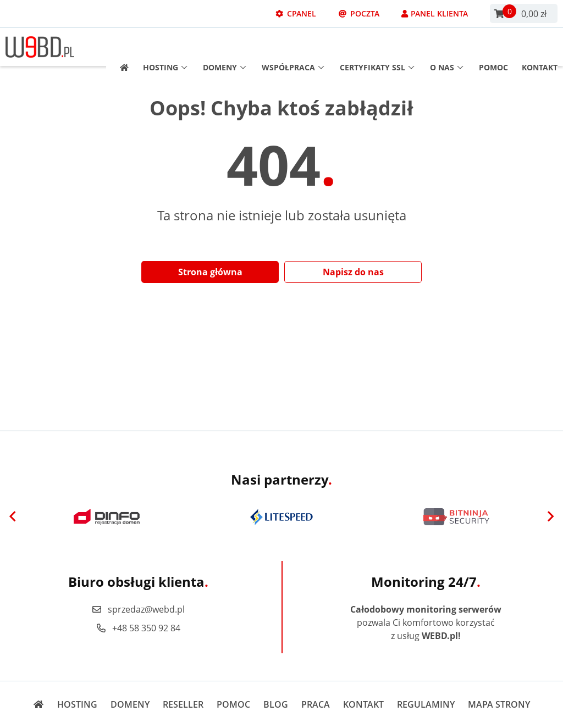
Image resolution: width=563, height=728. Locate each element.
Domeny (225, 47)
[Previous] (13, 517)
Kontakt (540, 47)
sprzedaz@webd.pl (138, 609)
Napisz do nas (353, 272)
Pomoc (493, 47)
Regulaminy (426, 704)
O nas (447, 47)
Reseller (183, 704)
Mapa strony (499, 704)
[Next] (550, 517)
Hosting (165, 47)
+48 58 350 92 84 (138, 628)
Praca (316, 704)
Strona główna (210, 272)
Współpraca (293, 47)
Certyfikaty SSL (377, 47)
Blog (276, 704)
